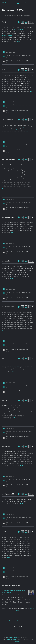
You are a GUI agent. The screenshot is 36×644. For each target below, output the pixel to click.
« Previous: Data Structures (18, 621)
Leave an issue (11, 639)
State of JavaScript (14, 637)
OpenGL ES (15, 366)
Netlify (18, 641)
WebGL (4, 364)
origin (16, 129)
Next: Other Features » (18, 627)
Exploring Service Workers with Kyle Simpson (31, 592)
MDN (18, 41)
